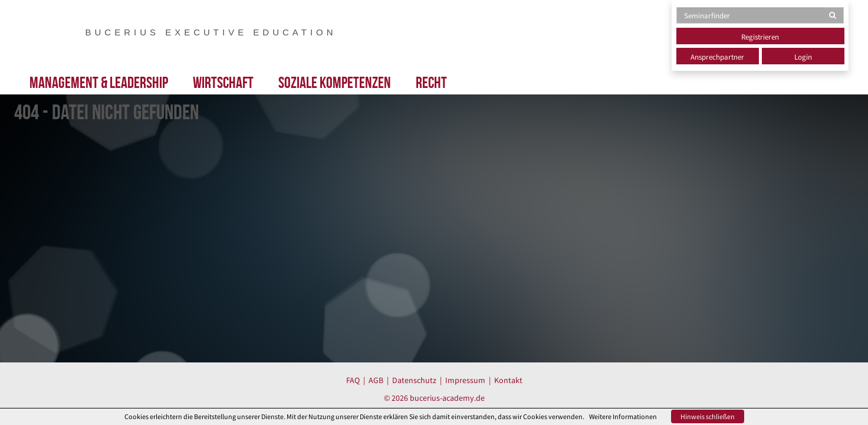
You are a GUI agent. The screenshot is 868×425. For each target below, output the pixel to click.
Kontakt (508, 380)
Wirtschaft (223, 82)
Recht (431, 82)
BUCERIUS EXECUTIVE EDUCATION (211, 32)
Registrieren (760, 37)
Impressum (465, 380)
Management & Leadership (99, 82)
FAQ (353, 380)
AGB (376, 380)
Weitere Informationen (623, 416)
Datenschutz (414, 380)
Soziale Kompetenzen (335, 82)
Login (803, 57)
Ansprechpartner (717, 57)
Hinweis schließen (708, 416)
